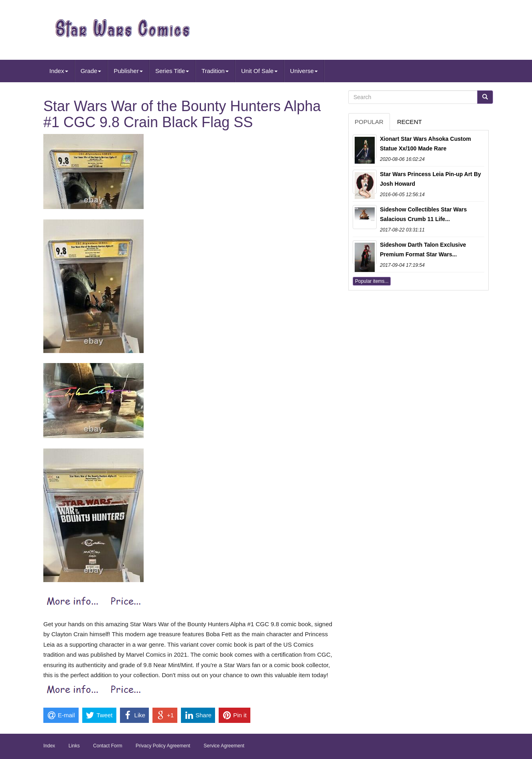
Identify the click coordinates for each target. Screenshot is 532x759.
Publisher (128, 71)
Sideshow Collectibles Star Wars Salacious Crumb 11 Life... (423, 214)
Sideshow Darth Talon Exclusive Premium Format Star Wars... (423, 250)
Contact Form (108, 746)
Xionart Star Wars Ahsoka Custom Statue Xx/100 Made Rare (425, 144)
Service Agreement (224, 746)
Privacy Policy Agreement (163, 746)
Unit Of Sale (259, 71)
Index (59, 71)
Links (74, 746)
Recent (410, 122)
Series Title (172, 71)
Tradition (215, 71)
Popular (369, 122)
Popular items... (372, 281)
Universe (304, 71)
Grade (91, 71)
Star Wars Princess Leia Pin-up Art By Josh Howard (430, 179)
